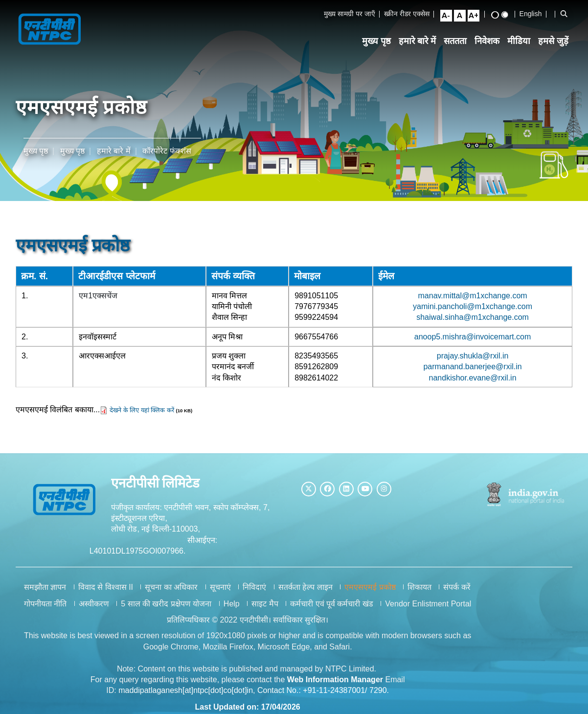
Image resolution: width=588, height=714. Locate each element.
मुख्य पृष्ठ (380, 43)
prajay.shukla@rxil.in (473, 356)
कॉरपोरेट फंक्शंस (167, 149)
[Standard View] (508, 15)
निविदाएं (254, 592)
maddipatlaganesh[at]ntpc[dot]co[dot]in (186, 695)
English (534, 14)
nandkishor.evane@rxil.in (473, 377)
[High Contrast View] (498, 15)
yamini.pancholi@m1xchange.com (473, 305)
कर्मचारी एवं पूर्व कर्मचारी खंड (332, 608)
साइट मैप (265, 608)
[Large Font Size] (477, 16)
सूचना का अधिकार (171, 592)
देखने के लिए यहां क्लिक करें (142, 411)
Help (232, 608)
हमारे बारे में (421, 43)
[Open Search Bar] (567, 14)
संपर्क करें (457, 592)
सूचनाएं (220, 592)
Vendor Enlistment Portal (428, 608)
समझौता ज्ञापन (45, 592)
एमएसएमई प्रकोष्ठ (370, 592)
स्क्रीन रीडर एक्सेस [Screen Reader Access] (410, 14)
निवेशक (491, 43)
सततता (459, 43)
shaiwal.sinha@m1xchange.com (473, 316)
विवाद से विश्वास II (106, 592)
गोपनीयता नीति (45, 608)
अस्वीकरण (94, 608)
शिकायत (419, 592)
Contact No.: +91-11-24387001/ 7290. (323, 695)
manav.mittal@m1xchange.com (473, 294)
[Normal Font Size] (463, 16)
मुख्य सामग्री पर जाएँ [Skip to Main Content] (353, 14)
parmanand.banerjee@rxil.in (473, 367)
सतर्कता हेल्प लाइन (305, 592)
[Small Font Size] (450, 16)
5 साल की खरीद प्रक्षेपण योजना (166, 608)
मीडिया (523, 43)
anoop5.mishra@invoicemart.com (473, 336)
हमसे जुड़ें (557, 43)
